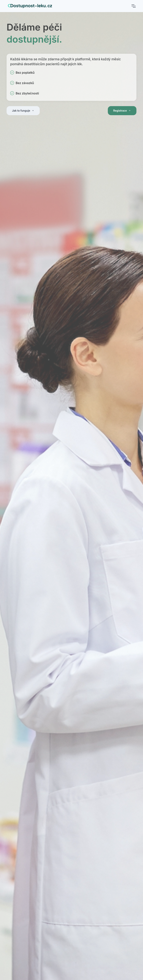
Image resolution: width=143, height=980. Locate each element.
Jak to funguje (23, 111)
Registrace (122, 111)
